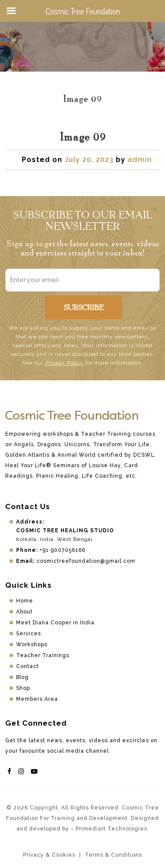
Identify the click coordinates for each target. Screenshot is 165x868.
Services (29, 634)
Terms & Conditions (113, 855)
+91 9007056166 (62, 550)
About (24, 612)
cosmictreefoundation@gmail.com (86, 561)
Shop (23, 688)
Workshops (32, 644)
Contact (27, 666)
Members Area (37, 699)
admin (140, 160)
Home (25, 601)
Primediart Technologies (111, 829)
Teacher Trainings (43, 655)
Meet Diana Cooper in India (55, 623)
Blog (22, 677)
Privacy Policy (64, 363)
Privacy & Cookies (49, 855)
